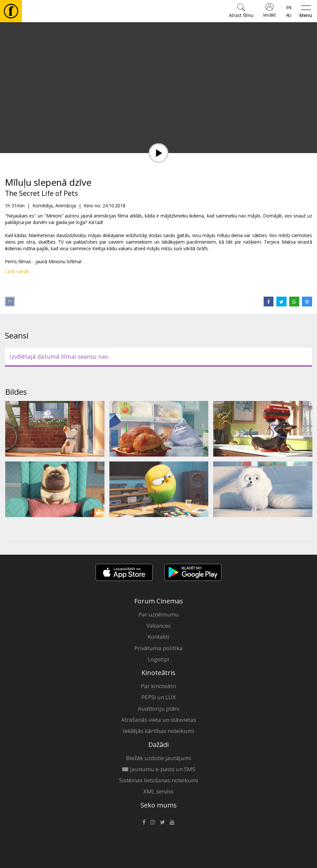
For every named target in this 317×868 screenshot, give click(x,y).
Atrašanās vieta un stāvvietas (159, 720)
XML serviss (158, 791)
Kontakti (158, 637)
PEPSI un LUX (159, 697)
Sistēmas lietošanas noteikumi (159, 780)
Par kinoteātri (158, 686)
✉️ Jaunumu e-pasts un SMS (158, 769)
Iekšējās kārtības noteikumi (158, 731)
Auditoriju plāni (159, 709)
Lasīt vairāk (17, 271)
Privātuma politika (158, 648)
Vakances (158, 625)
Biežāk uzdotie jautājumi (159, 758)
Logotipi (158, 659)
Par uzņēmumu (159, 614)
